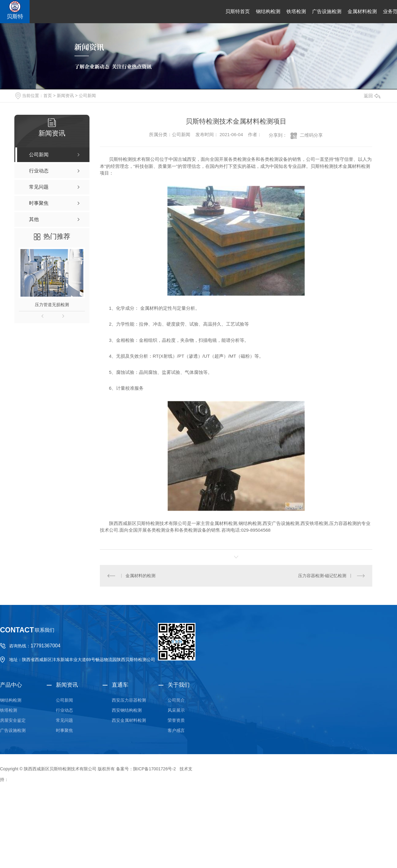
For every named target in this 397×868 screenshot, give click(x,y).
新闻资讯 (65, 96)
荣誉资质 (176, 720)
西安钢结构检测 (127, 710)
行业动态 (64, 710)
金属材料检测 (362, 11)
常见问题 (64, 720)
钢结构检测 (268, 11)
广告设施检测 (327, 11)
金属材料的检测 (140, 576)
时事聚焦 (64, 730)
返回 (372, 96)
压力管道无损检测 (52, 305)
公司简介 (176, 700)
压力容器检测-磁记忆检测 (322, 576)
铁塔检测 (296, 11)
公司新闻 (87, 96)
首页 (48, 96)
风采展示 (176, 710)
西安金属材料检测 (129, 720)
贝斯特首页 (238, 11)
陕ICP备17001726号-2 (155, 769)
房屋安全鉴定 (13, 720)
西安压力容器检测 (129, 700)
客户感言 (176, 730)
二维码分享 (311, 135)
